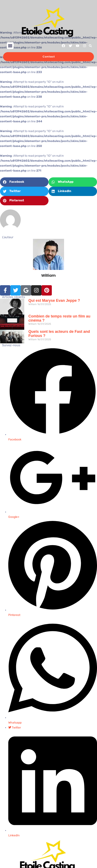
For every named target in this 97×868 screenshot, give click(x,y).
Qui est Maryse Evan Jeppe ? (54, 301)
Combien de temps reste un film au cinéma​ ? (59, 318)
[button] (10, 46)
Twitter (15, 728)
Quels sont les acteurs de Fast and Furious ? (59, 334)
